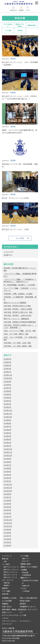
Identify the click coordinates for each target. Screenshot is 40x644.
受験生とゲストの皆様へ (20, 25)
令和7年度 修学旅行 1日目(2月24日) (18, 315)
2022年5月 (7, 504)
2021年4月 (7, 545)
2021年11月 (8, 523)
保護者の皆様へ (32, 25)
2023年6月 (7, 468)
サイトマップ (7, 624)
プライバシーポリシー (10, 621)
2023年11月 (8, 452)
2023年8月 (7, 462)
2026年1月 (7, 372)
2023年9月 (7, 459)
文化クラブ (26, 561)
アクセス (24, 588)
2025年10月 (8, 378)
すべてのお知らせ (8, 25)
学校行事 (20, 31)
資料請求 (23, 604)
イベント (7, 252)
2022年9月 (7, 494)
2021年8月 (7, 533)
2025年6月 (7, 391)
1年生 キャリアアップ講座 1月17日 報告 (20, 331)
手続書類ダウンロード (28, 607)
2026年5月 (7, 359)
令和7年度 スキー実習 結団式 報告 (18, 346)
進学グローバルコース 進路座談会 (16, 319)
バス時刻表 (26, 591)
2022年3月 (7, 510)
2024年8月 (7, 423)
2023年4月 (7, 475)
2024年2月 (7, 443)
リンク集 (23, 615)
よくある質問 (7, 601)
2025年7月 (7, 388)
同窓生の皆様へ (25, 601)
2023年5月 (7, 471)
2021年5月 (7, 542)
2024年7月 (7, 427)
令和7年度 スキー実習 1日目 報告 (17, 343)
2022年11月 (8, 488)
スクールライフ (8, 580)
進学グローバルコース (11, 570)
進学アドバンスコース (11, 567)
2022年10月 (8, 491)
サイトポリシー (25, 621)
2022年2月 (7, 513)
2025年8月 (7, 385)
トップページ (7, 556)
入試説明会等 (26, 575)
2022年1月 (7, 517)
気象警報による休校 (9, 598)
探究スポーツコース (10, 577)
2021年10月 (8, 526)
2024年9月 (7, 420)
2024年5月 (7, 433)
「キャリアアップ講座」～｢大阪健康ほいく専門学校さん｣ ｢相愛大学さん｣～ (20, 280)
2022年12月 (8, 484)
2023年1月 (7, 481)
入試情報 (24, 570)
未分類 (6, 255)
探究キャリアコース (10, 572)
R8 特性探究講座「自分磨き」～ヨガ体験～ (20, 285)
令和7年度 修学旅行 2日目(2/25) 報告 (18, 312)
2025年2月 (7, 404)
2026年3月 (7, 365)
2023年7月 (7, 465)
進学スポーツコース (10, 575)
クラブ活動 (8, 31)
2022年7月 (7, 497)
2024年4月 (7, 436)
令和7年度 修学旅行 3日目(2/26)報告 (18, 309)
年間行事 (7, 583)
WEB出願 (25, 572)
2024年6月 (7, 430)
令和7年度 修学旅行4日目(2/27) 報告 (17, 306)
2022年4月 (7, 507)
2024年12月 (8, 410)
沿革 (5, 561)
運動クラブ (26, 559)
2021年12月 (8, 520)
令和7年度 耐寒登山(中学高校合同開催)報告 (20, 322)
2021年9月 (7, 529)
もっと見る (20, 238)
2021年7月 (7, 536)
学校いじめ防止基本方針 (28, 598)
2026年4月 (7, 362)
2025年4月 (7, 398)
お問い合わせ (7, 607)
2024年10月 (8, 417)
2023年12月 (8, 449)
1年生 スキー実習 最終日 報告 (16, 334)
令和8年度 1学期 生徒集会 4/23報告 (18, 294)
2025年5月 (7, 394)
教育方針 (5, 559)
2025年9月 (7, 382)
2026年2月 (7, 369)
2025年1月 (7, 407)
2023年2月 (7, 478)
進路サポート (25, 578)
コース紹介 (6, 564)
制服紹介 (7, 585)
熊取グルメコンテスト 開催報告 (15, 303)
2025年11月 (8, 375)
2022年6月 (7, 500)
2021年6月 (7, 539)
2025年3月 (7, 401)
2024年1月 (7, 446)
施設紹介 (5, 588)
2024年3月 (7, 439)
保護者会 (5, 604)
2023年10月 (8, 455)
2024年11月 (8, 414)
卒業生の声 (26, 586)
